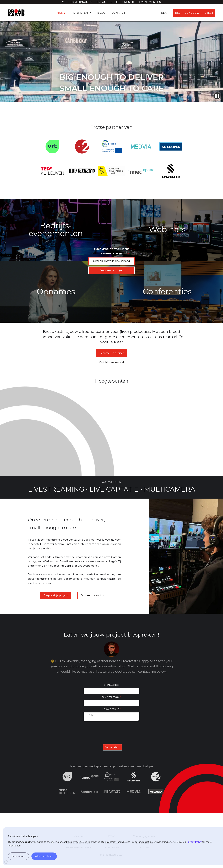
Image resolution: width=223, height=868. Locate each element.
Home (61, 13)
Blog (101, 13)
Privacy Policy (194, 842)
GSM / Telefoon (111, 697)
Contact (118, 13)
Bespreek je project (112, 270)
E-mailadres (112, 685)
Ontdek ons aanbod (111, 362)
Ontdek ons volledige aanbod (111, 261)
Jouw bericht (112, 709)
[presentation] (111, 732)
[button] (81, 13)
